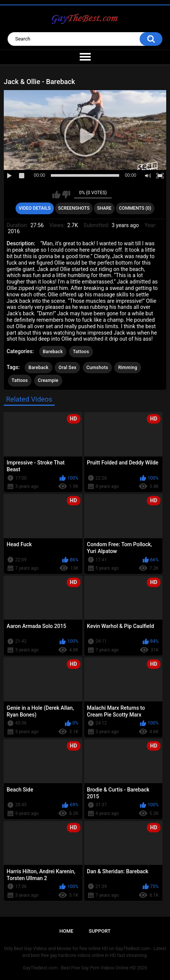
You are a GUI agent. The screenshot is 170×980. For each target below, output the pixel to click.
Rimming (127, 368)
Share (104, 208)
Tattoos (81, 352)
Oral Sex (67, 368)
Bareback (53, 352)
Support (100, 931)
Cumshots (97, 368)
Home (67, 931)
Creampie (48, 380)
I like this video (56, 195)
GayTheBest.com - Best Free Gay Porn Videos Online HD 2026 (85, 968)
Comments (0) (135, 208)
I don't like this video (66, 195)
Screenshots (74, 208)
